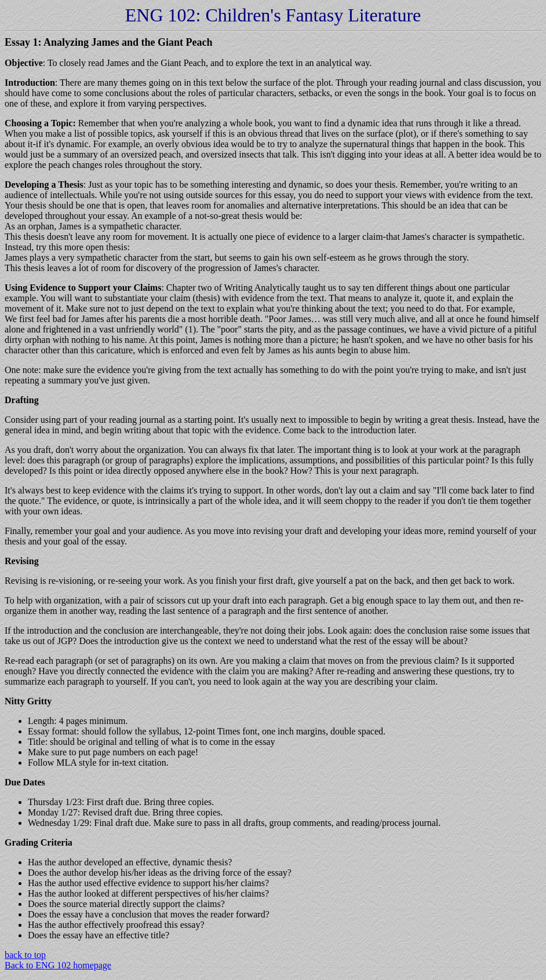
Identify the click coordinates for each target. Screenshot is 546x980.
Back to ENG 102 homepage (58, 965)
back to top (25, 955)
